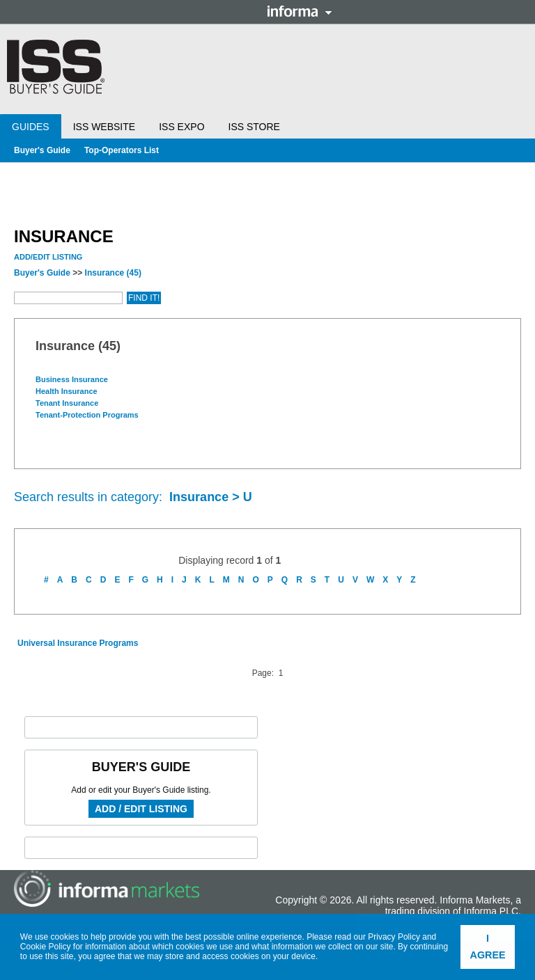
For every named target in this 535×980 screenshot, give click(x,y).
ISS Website (104, 127)
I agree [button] (488, 947)
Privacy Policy (394, 937)
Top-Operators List (122, 150)
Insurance (113, 273)
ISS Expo (181, 127)
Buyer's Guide (42, 150)
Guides (31, 127)
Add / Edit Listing (141, 809)
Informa (300, 11)
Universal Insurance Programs (78, 643)
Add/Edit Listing (48, 257)
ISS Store (254, 127)
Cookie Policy (46, 947)
